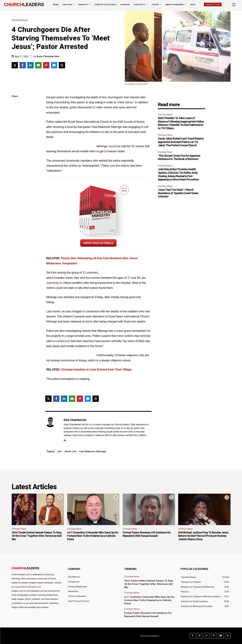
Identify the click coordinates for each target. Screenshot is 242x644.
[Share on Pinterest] (46, 65)
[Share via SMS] (54, 65)
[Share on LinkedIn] (31, 65)
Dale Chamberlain (48, 56)
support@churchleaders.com (28, 587)
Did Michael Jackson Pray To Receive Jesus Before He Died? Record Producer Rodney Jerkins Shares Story (203, 536)
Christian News (20, 20)
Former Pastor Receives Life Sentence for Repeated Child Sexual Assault (147, 534)
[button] (234, 5)
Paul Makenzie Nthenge (93, 451)
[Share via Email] (38, 65)
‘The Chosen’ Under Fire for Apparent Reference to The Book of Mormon (179, 157)
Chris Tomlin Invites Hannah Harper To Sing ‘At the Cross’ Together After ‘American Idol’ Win (37, 536)
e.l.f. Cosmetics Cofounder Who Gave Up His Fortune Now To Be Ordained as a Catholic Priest (93, 536)
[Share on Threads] (62, 65)
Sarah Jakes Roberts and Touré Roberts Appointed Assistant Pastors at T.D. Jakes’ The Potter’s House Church (181, 142)
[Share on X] (15, 65)
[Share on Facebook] (23, 65)
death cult (70, 451)
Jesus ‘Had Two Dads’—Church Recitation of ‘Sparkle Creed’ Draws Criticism (178, 193)
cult (59, 451)
